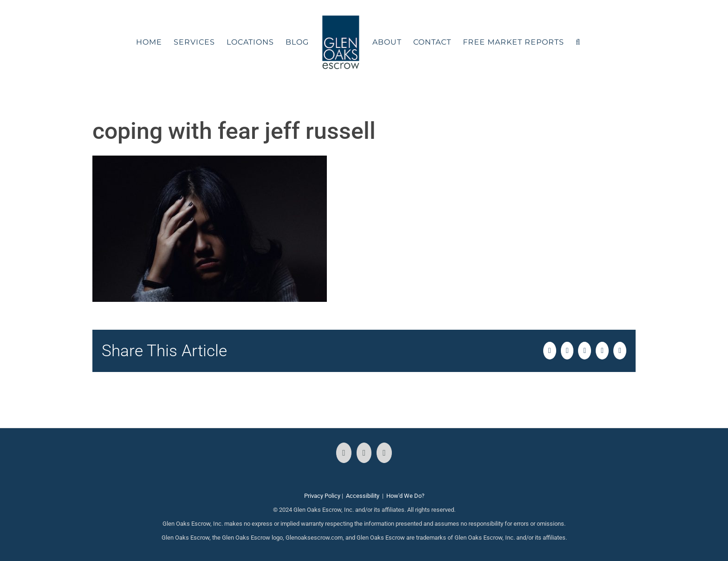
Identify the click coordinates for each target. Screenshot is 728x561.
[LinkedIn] (384, 453)
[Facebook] (344, 453)
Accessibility (363, 496)
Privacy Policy (322, 496)
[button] (578, 42)
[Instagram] (364, 453)
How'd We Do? (405, 496)
